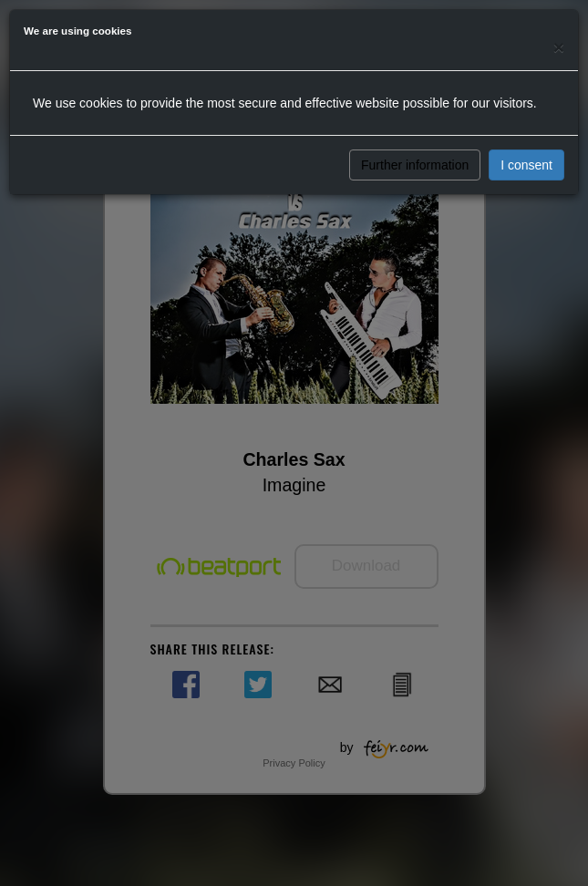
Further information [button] (415, 165)
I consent (526, 165)
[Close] (559, 47)
